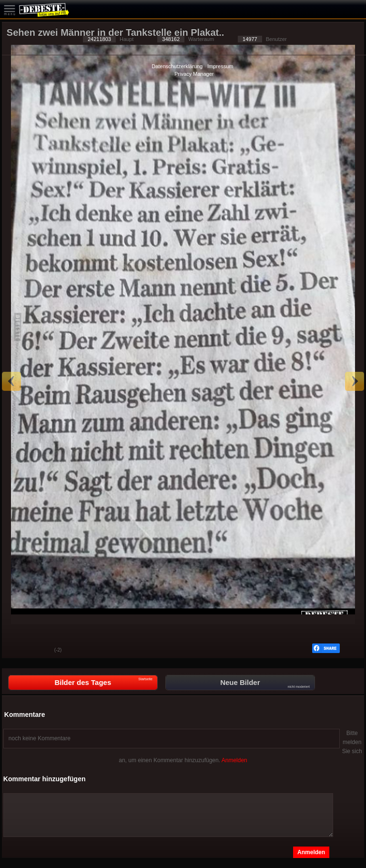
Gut (16, 651)
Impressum (220, 66)
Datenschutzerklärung (177, 66)
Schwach (40, 651)
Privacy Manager (194, 74)
